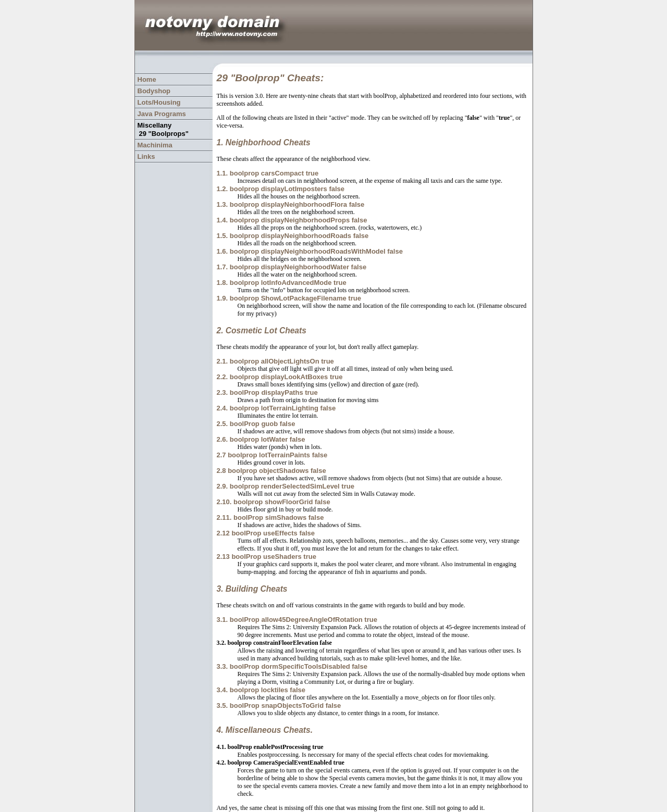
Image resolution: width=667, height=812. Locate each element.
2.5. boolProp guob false (256, 424)
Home (147, 79)
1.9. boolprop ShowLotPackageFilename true (288, 298)
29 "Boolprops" (164, 134)
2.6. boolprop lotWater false (261, 439)
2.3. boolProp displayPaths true (267, 392)
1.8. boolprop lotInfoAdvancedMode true (281, 283)
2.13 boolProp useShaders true (266, 557)
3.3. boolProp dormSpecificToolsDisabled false (292, 666)
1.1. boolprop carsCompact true (267, 173)
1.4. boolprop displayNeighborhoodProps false (292, 220)
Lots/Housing (159, 102)
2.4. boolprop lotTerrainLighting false (276, 408)
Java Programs (162, 114)
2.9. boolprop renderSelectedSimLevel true (285, 486)
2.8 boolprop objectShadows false (271, 471)
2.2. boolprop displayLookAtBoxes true (279, 377)
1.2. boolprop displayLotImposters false (280, 189)
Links (146, 157)
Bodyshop (154, 91)
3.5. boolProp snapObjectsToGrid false (279, 705)
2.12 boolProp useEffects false (265, 533)
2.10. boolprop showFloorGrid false (273, 502)
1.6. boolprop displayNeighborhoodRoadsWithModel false (309, 251)
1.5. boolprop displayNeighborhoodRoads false (292, 236)
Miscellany (155, 125)
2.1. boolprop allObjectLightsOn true (275, 361)
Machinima (155, 145)
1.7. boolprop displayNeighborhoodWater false (291, 267)
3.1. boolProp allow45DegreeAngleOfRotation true (297, 620)
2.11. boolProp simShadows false (270, 517)
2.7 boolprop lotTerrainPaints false (272, 455)
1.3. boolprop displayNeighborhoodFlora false (290, 204)
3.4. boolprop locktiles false (261, 690)
